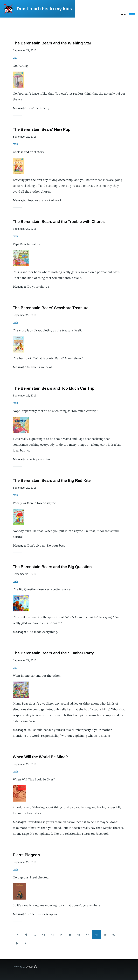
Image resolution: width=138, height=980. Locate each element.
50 (115, 936)
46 (80, 936)
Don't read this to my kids (44, 9)
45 (71, 936)
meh (15, 144)
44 (63, 936)
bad (15, 58)
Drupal (29, 967)
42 (45, 936)
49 (107, 936)
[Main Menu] (127, 15)
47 (89, 936)
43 (54, 936)
